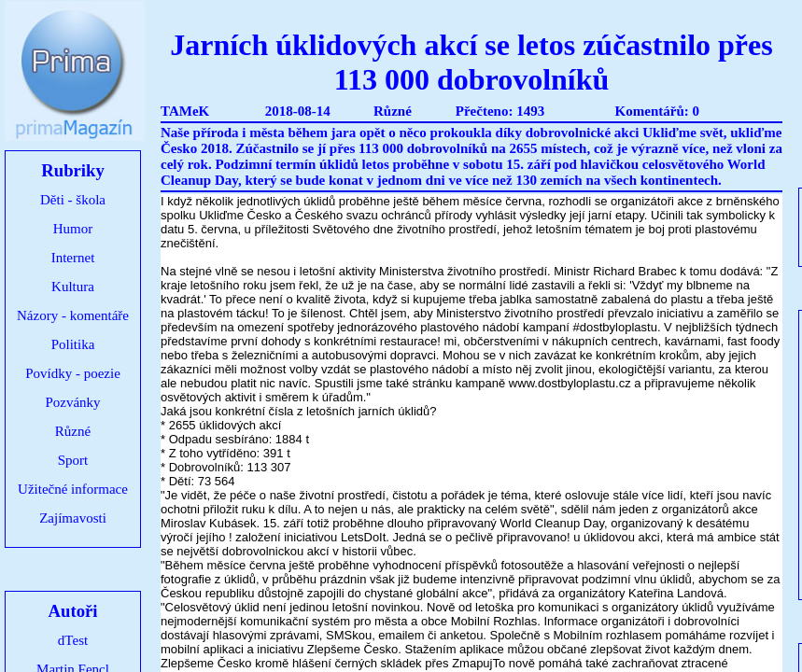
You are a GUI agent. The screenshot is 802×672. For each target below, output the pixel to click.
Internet (73, 258)
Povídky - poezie (73, 373)
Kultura (73, 287)
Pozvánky (72, 402)
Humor (73, 229)
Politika (73, 344)
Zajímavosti (73, 518)
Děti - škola (73, 200)
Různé (73, 431)
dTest (73, 640)
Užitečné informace (73, 489)
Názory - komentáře (73, 315)
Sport (73, 460)
